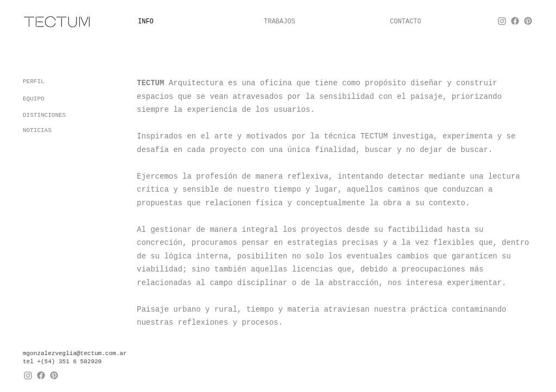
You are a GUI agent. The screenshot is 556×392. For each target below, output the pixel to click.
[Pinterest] (528, 21)
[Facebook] (515, 21)
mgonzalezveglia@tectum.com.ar (75, 353)
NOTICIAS (37, 130)
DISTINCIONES (44, 115)
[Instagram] (502, 21)
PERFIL (34, 81)
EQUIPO (34, 99)
